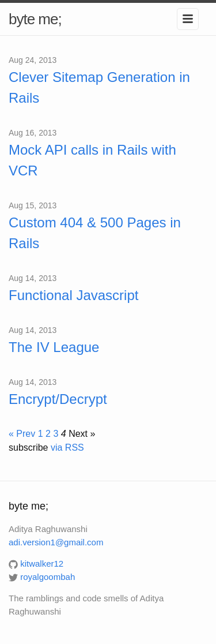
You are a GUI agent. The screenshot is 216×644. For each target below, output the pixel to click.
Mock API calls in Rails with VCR (92, 160)
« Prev (22, 434)
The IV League (54, 347)
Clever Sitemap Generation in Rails (99, 87)
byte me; (35, 19)
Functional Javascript (73, 295)
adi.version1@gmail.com (56, 542)
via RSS (67, 448)
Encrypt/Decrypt (58, 399)
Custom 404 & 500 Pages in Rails (95, 233)
